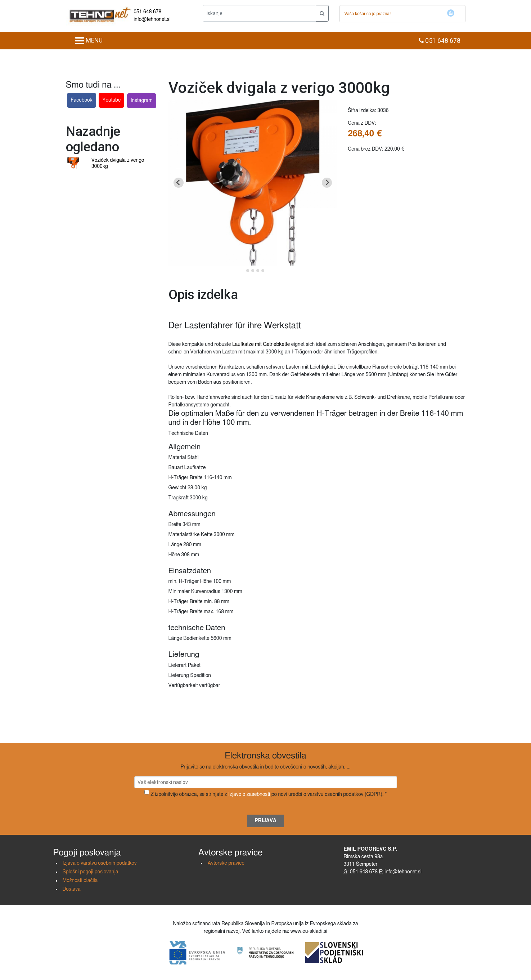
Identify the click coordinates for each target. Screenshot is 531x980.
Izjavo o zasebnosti (249, 794)
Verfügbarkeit (183, 686)
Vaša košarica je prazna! (368, 14)
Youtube (111, 100)
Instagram (142, 101)
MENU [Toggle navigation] (89, 41)
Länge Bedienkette (189, 638)
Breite (175, 525)
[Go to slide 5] (263, 271)
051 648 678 (147, 12)
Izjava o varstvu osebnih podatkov (100, 863)
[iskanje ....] (259, 13)
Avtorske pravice (226, 863)
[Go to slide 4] (258, 271)
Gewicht (177, 488)
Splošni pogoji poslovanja (91, 872)
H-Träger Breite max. (192, 612)
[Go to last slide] (179, 183)
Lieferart (178, 665)
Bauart (176, 468)
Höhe (174, 555)
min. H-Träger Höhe (190, 582)
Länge (175, 545)
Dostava (72, 889)
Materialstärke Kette (191, 535)
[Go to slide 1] (242, 270)
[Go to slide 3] (253, 271)
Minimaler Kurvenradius (194, 592)
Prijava (265, 821)
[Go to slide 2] (248, 271)
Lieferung (179, 676)
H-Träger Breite (186, 478)
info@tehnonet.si (152, 19)
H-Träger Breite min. (191, 602)
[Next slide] (327, 183)
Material (177, 458)
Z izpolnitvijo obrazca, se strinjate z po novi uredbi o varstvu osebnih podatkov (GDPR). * (269, 794)
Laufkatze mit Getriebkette (261, 344)
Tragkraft (179, 498)
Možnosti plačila (80, 881)
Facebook (82, 100)
